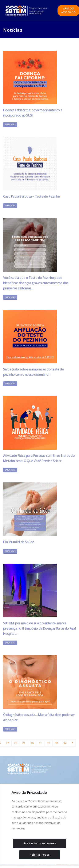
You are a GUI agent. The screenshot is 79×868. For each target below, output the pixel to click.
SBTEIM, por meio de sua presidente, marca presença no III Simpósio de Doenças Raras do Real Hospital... (39, 628)
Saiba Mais (10, 124)
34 (65, 743)
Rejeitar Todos (40, 855)
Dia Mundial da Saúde (19, 542)
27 (7, 743)
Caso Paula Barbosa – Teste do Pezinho (31, 196)
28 (16, 743)
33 (57, 743)
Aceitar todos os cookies (40, 843)
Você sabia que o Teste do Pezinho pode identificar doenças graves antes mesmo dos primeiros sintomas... (36, 283)
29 (24, 743)
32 (48, 743)
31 (40, 743)
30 (32, 743)
